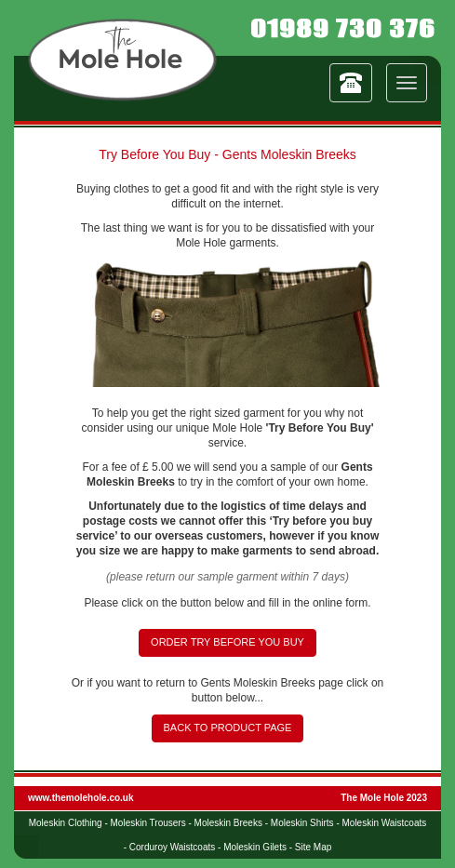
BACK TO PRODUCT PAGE (228, 728)
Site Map (313, 847)
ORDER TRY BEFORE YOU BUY (227, 642)
